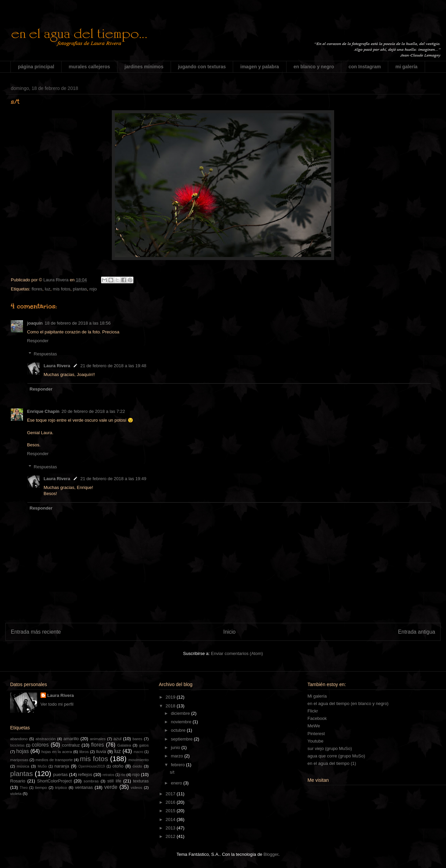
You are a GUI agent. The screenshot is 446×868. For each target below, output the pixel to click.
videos (137, 787)
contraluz (71, 745)
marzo (178, 756)
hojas (22, 751)
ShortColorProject (55, 781)
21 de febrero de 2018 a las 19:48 (113, 366)
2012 (171, 836)
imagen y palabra (259, 67)
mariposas (19, 760)
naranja (62, 766)
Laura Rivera (57, 366)
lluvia (101, 752)
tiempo (41, 787)
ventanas (84, 787)
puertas (60, 775)
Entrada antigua (417, 632)
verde (111, 787)
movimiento (139, 760)
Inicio (229, 632)
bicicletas (17, 745)
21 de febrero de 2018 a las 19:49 (113, 479)
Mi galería (317, 696)
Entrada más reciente (36, 632)
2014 (171, 819)
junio (176, 747)
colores (40, 745)
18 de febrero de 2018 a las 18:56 (78, 323)
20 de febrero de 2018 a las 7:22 (93, 411)
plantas (80, 289)
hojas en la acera (57, 752)
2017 (171, 794)
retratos (108, 775)
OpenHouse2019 (92, 766)
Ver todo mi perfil (57, 704)
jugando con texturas (202, 67)
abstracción (46, 739)
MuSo (42, 766)
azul (118, 739)
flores (37, 289)
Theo (24, 788)
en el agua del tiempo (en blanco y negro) (348, 703)
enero (177, 783)
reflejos (85, 775)
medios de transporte (54, 760)
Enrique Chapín (43, 411)
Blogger (271, 854)
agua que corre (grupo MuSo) (336, 756)
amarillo (71, 739)
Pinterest (316, 734)
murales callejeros (89, 67)
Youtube (315, 741)
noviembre (182, 722)
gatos (144, 745)
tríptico (61, 787)
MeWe (314, 726)
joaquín (35, 323)
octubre (179, 730)
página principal (36, 67)
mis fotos (61, 289)
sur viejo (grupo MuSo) (330, 748)
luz (47, 289)
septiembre (182, 739)
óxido (137, 766)
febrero (179, 765)
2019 (171, 697)
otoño (118, 766)
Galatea (124, 745)
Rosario (18, 781)
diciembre (181, 713)
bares (137, 739)
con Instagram (365, 67)
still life (114, 781)
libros (84, 752)
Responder (38, 341)
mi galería (406, 67)
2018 (171, 706)
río (123, 775)
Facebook (317, 718)
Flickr (313, 711)
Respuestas (45, 354)
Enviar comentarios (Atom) (237, 653)
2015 (171, 811)
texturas (141, 781)
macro (138, 752)
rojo (93, 289)
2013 (171, 828)
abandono (19, 739)
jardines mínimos (144, 67)
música (23, 766)
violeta (16, 793)
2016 (171, 802)
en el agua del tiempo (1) (332, 763)
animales (98, 739)
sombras (91, 781)
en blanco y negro (314, 67)
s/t (172, 772)
